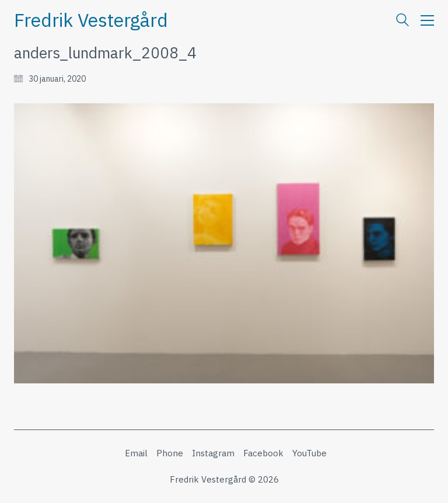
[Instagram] (213, 453)
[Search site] (402, 21)
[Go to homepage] (91, 20)
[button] (427, 20)
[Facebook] (263, 453)
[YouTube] (309, 453)
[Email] (136, 453)
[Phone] (170, 453)
